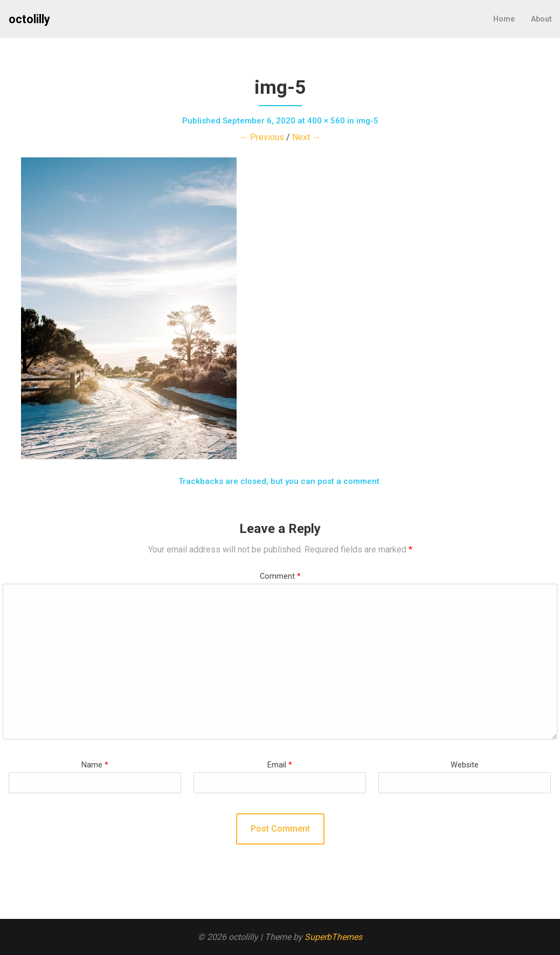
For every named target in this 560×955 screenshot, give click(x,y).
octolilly (29, 19)
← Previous (262, 137)
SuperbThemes (333, 937)
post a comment (348, 481)
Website (465, 765)
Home (504, 19)
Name (95, 765)
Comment (280, 576)
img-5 (367, 121)
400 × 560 (326, 121)
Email (280, 765)
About (541, 19)
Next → (306, 137)
